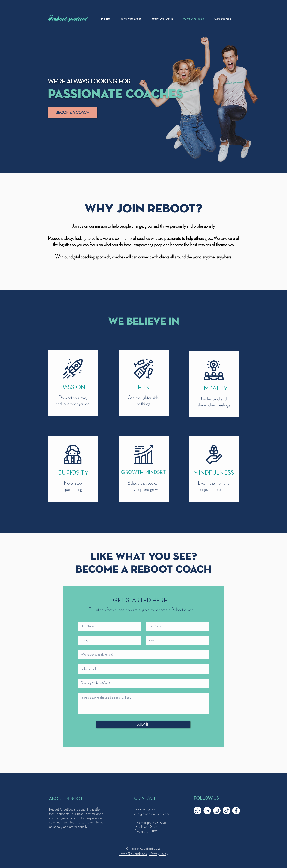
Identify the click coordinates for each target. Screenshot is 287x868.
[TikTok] (226, 811)
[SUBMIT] (143, 725)
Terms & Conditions (133, 854)
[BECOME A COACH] (73, 113)
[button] (165, 19)
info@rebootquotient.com (152, 814)
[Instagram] (217, 811)
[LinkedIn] (207, 811)
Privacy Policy (159, 854)
